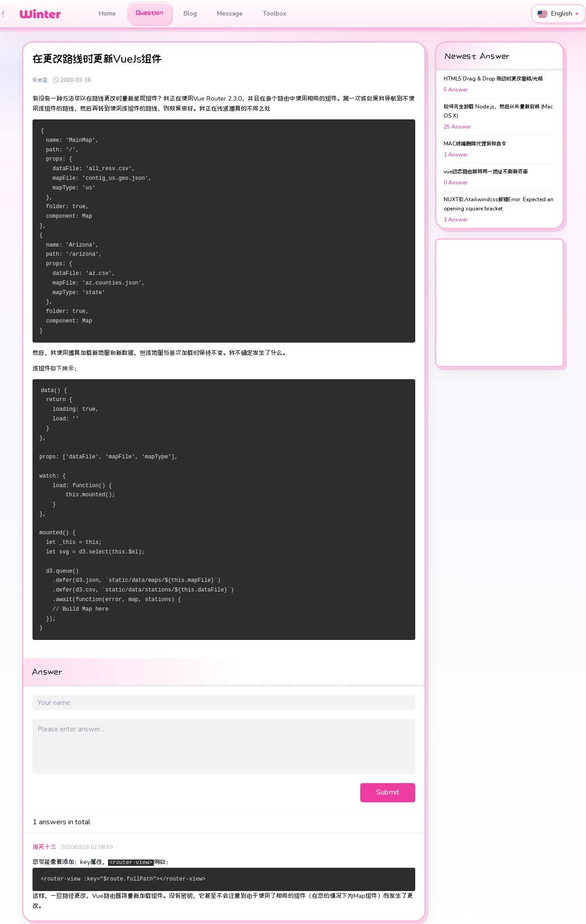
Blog (190, 13)
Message (230, 13)
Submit (388, 792)
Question (149, 13)
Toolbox (274, 13)
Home (107, 13)
